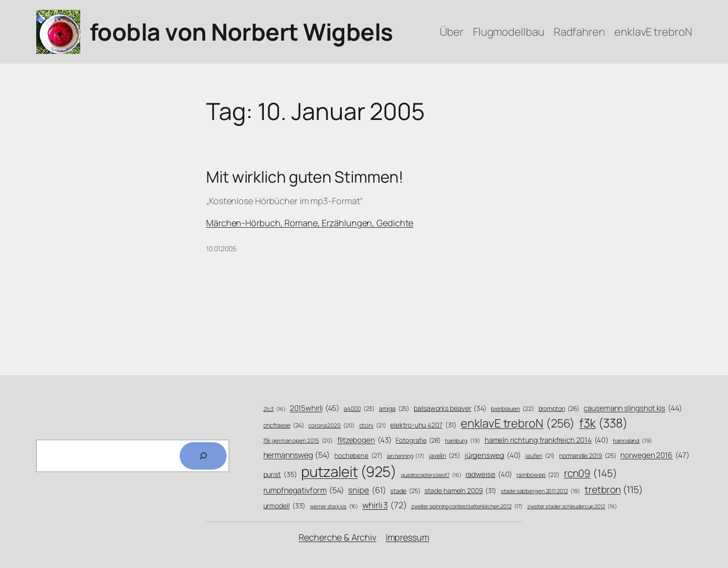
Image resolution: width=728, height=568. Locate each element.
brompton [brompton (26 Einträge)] (559, 409)
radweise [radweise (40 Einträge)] (489, 474)
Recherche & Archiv (337, 537)
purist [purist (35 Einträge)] (280, 474)
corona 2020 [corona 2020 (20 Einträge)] (332, 426)
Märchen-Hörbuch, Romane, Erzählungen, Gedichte (310, 223)
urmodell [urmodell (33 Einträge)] (285, 506)
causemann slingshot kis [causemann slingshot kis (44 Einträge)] (633, 408)
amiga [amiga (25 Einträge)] (394, 409)
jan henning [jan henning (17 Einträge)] (406, 456)
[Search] (203, 456)
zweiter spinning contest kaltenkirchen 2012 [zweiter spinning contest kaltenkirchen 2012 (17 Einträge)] (467, 506)
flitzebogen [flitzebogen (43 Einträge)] (364, 440)
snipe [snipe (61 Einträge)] (367, 490)
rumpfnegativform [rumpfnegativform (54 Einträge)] (304, 490)
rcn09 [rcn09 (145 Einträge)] (591, 473)
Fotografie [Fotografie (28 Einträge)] (418, 440)
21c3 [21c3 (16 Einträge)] (274, 409)
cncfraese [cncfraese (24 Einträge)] (284, 425)
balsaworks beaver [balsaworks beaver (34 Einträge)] (450, 408)
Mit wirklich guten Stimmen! (305, 177)
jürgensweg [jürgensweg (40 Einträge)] (493, 455)
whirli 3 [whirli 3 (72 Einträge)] (385, 505)
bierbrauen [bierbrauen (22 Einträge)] (513, 409)
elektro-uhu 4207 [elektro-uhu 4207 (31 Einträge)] (423, 425)
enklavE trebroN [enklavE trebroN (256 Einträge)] (518, 423)
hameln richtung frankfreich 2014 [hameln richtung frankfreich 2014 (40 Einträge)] (547, 440)
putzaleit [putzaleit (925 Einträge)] (349, 472)
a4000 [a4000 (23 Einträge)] (359, 409)
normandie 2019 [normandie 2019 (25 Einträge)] (587, 456)
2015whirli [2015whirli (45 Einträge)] (315, 408)
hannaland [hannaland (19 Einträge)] (633, 441)
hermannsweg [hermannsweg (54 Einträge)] (297, 455)
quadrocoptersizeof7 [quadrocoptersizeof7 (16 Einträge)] (431, 475)
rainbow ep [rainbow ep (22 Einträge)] (538, 475)
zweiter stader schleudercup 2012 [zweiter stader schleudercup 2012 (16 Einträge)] (572, 507)
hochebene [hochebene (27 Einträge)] (358, 455)
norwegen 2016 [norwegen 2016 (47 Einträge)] (655, 455)
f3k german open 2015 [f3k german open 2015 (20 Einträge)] (298, 441)
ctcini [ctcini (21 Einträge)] (373, 426)
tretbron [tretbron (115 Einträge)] (614, 489)
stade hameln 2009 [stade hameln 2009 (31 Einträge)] (460, 490)
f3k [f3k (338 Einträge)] (603, 423)
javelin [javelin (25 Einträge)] (445, 456)
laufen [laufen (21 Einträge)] (540, 456)
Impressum (408, 537)
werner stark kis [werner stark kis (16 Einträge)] (334, 507)
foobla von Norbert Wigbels (241, 32)
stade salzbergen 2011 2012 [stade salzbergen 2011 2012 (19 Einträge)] (540, 491)
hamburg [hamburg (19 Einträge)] (463, 441)
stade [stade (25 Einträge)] (405, 491)
